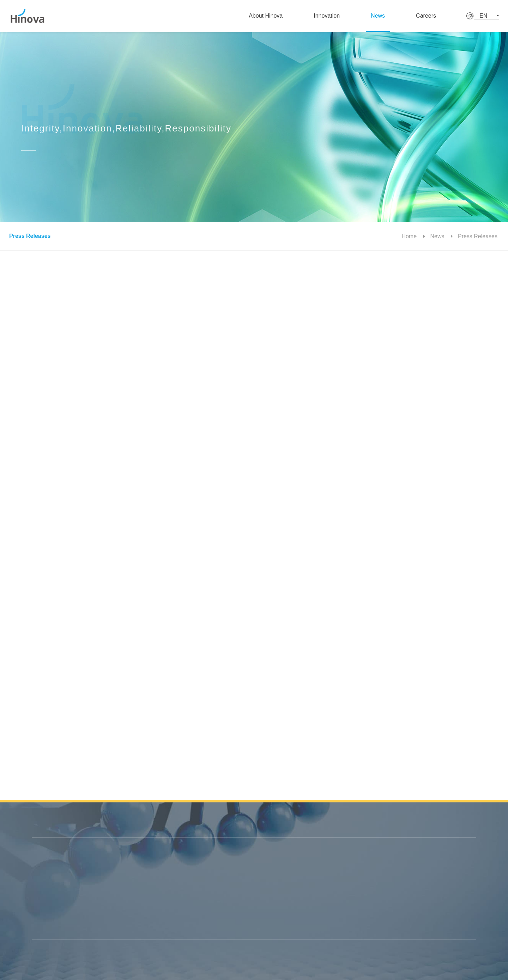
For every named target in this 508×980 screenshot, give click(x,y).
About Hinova (269, 16)
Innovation (332, 16)
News (386, 16)
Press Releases (28, 236)
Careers (438, 16)
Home (412, 236)
